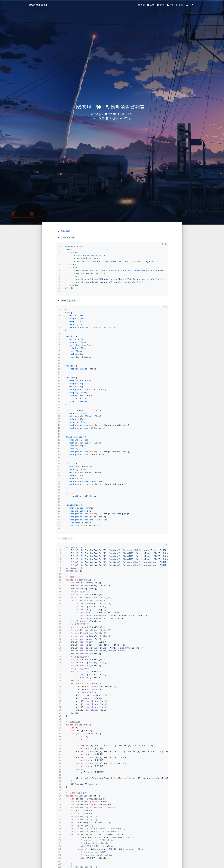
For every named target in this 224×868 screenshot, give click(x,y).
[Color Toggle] (192, 5)
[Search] (187, 5)
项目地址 (66, 231)
